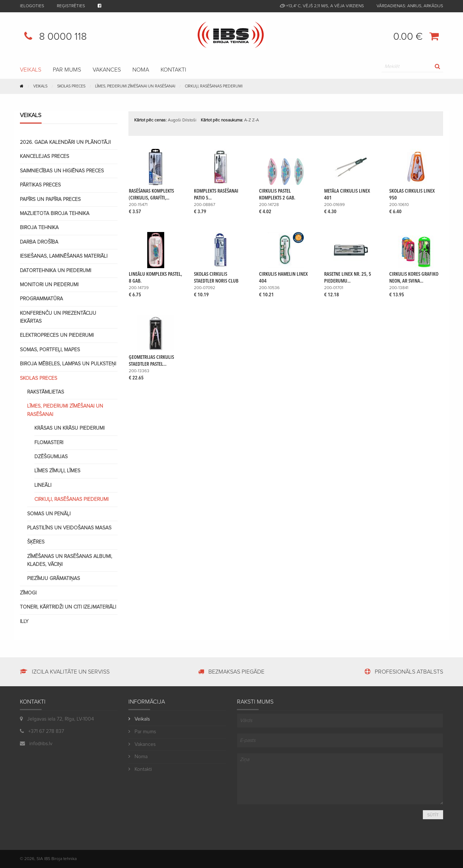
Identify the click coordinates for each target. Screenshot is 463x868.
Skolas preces (39, 378)
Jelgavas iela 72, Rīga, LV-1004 (61, 719)
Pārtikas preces (40, 185)
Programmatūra (41, 299)
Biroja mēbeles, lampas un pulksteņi (68, 364)
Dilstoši (189, 120)
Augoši (175, 120)
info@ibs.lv (36, 744)
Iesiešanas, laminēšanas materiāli (64, 256)
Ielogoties (32, 6)
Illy (24, 622)
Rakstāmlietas (46, 392)
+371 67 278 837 (42, 731)
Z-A (256, 120)
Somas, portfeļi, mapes (50, 350)
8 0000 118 (53, 36)
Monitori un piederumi (49, 285)
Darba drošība (39, 242)
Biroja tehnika (39, 228)
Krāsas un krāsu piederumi (69, 428)
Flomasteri (49, 443)
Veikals (40, 86)
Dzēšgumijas (51, 457)
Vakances (107, 70)
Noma (141, 70)
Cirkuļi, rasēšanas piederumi (214, 86)
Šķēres (36, 542)
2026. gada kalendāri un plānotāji (65, 142)
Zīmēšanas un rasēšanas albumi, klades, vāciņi (70, 560)
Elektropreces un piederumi (57, 335)
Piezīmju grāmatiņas (54, 579)
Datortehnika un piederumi (56, 271)
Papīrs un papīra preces (50, 199)
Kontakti (173, 70)
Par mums (67, 70)
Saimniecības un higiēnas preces (62, 171)
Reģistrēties (71, 6)
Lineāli (43, 485)
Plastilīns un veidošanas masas (69, 528)
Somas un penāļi (49, 514)
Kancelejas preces (44, 156)
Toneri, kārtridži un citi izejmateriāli (68, 607)
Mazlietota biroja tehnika (55, 214)
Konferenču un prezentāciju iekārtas (58, 317)
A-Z (248, 120)
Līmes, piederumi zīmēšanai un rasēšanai (65, 410)
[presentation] (284, 822)
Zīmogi (28, 593)
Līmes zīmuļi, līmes (57, 471)
